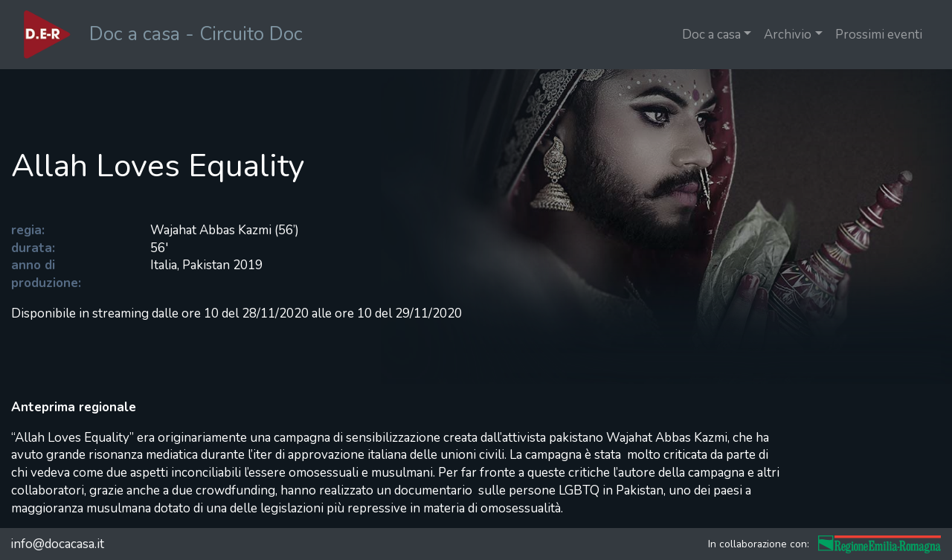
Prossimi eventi (879, 35)
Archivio (788, 35)
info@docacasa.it (57, 544)
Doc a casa (711, 35)
